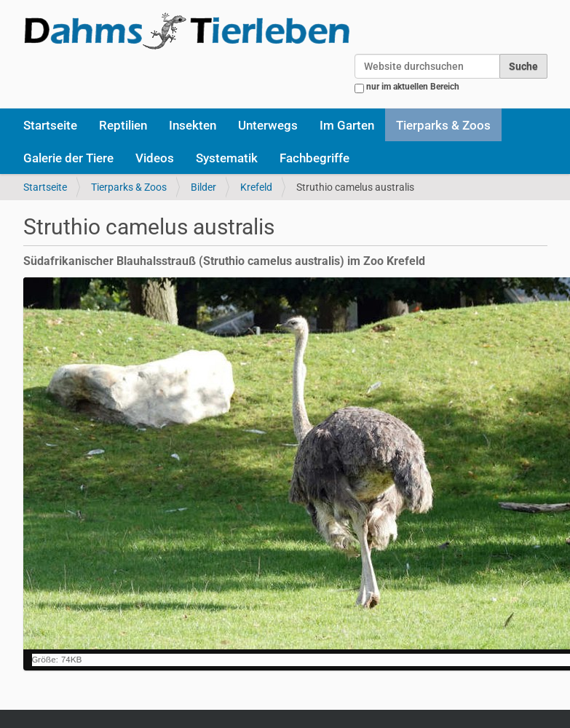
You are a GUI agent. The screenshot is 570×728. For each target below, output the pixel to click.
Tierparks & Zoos (443, 125)
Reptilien (123, 125)
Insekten (193, 125)
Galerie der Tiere (68, 158)
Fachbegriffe (314, 158)
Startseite (50, 125)
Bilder (203, 187)
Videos (155, 158)
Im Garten (347, 125)
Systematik (227, 158)
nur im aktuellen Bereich (413, 87)
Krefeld (256, 187)
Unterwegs (268, 125)
